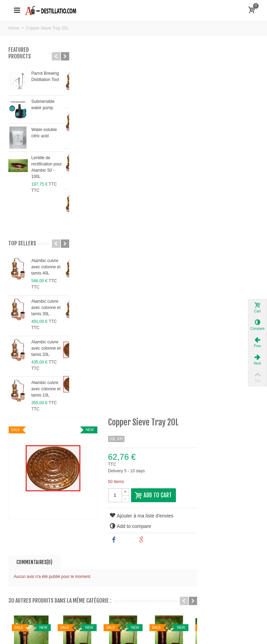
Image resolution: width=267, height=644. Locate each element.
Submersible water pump (43, 105)
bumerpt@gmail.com (48, 504)
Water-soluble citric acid (44, 133)
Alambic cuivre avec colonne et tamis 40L (46, 267)
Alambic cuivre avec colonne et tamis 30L (46, 308)
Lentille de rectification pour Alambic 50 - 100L (47, 167)
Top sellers (22, 243)
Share (185, 167)
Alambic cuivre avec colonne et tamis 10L (46, 389)
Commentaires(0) (100, 189)
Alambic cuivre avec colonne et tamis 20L (46, 348)
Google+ (215, 167)
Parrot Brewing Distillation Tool (45, 76)
